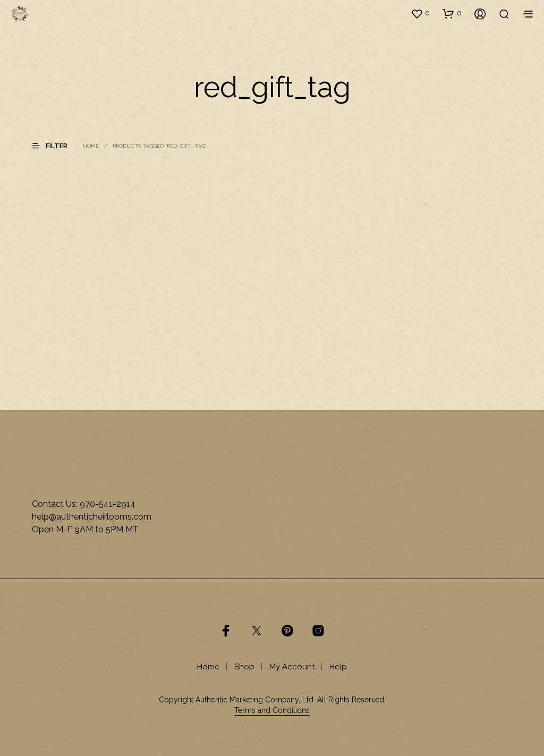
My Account (292, 667)
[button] (420, 13)
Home (91, 146)
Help (338, 667)
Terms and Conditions (272, 711)
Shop (244, 667)
